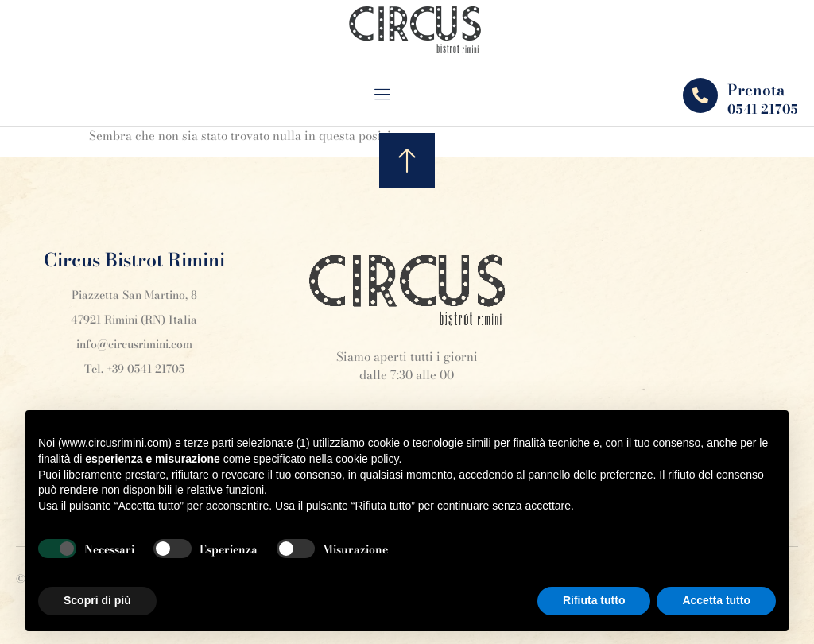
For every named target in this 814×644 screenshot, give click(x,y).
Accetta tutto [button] (716, 600)
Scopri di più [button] (97, 600)
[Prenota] (700, 95)
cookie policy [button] (367, 459)
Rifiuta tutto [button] (594, 600)
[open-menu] (393, 96)
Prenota (756, 90)
